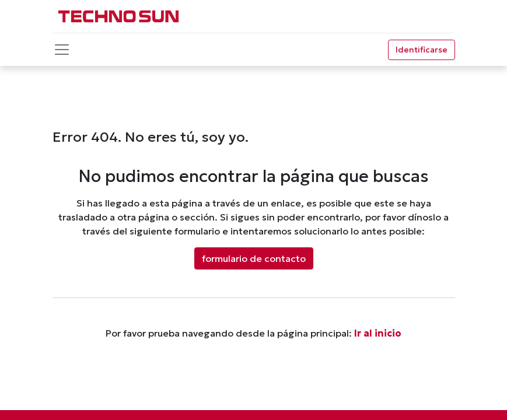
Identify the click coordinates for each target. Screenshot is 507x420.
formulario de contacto (254, 258)
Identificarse (422, 50)
